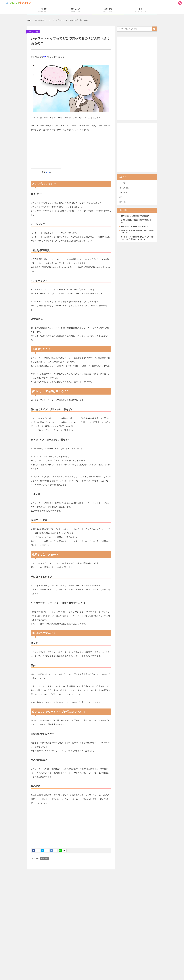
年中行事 (123, 183)
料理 (121, 197)
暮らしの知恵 (33, 32)
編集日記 (123, 202)
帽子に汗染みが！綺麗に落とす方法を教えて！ (136, 216)
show (48, 172)
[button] (180, 3)
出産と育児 (123, 193)
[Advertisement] (71, 152)
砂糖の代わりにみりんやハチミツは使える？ (135, 226)
